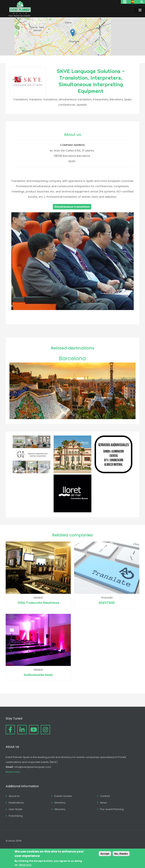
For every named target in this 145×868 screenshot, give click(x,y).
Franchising (16, 816)
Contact (105, 796)
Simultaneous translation (72, 207)
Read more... (13, 772)
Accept (105, 854)
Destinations (16, 803)
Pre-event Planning (112, 809)
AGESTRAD (107, 603)
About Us (14, 796)
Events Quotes (63, 796)
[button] (73, 33)
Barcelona (72, 358)
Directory (60, 803)
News (103, 803)
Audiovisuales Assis (38, 675)
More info (25, 865)
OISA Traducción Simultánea (38, 603)
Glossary (60, 809)
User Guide (15, 809)
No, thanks (121, 854)
